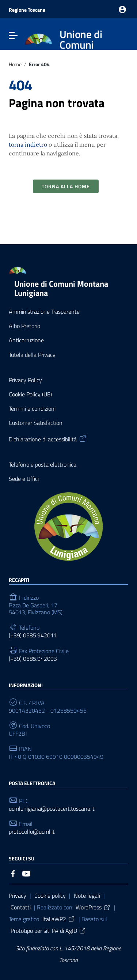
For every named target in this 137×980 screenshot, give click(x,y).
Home (15, 65)
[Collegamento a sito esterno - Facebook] (13, 873)
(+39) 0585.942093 (33, 659)
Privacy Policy (25, 380)
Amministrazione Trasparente (44, 312)
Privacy (18, 896)
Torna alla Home (66, 186)
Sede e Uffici (24, 479)
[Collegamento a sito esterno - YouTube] (26, 873)
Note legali (87, 896)
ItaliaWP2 (59, 919)
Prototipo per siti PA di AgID (48, 931)
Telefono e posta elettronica (43, 465)
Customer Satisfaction (36, 423)
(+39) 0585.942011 (33, 635)
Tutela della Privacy (32, 355)
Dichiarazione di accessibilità (48, 438)
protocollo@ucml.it (32, 832)
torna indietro (28, 144)
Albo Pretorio (24, 326)
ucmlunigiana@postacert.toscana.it (52, 809)
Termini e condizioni (32, 409)
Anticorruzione (26, 340)
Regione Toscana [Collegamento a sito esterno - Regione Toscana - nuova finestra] (27, 10)
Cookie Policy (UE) (30, 394)
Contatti (21, 907)
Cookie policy (50, 896)
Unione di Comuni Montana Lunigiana (61, 288)
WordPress (93, 907)
